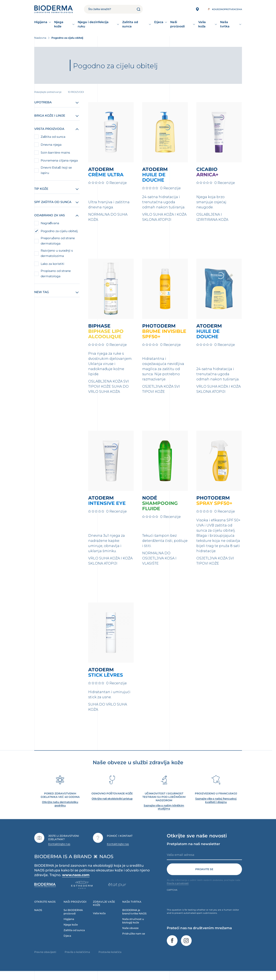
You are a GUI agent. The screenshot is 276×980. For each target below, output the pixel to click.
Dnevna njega (51, 145)
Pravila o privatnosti (178, 890)
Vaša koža (202, 24)
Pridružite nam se (134, 940)
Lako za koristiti (52, 264)
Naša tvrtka (225, 24)
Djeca (159, 22)
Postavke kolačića (110, 958)
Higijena (41, 22)
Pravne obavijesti (45, 958)
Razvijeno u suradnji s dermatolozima (57, 253)
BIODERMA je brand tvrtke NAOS (134, 918)
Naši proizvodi (178, 24)
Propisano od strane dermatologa (56, 274)
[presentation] (199, 906)
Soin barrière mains (55, 153)
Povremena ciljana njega (59, 160)
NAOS (38, 916)
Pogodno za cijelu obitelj (59, 231)
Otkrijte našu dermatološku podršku (60, 810)
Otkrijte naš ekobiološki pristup (112, 805)
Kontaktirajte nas (59, 850)
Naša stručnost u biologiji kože (133, 927)
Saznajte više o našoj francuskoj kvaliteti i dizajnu (216, 807)
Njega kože (59, 24)
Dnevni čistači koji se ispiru (56, 170)
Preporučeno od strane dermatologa (58, 241)
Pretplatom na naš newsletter (193, 850)
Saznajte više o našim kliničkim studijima (164, 813)
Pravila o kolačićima (77, 958)
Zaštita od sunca (130, 24)
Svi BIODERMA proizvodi (73, 918)
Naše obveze (130, 934)
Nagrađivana (50, 223)
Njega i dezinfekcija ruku (93, 24)
